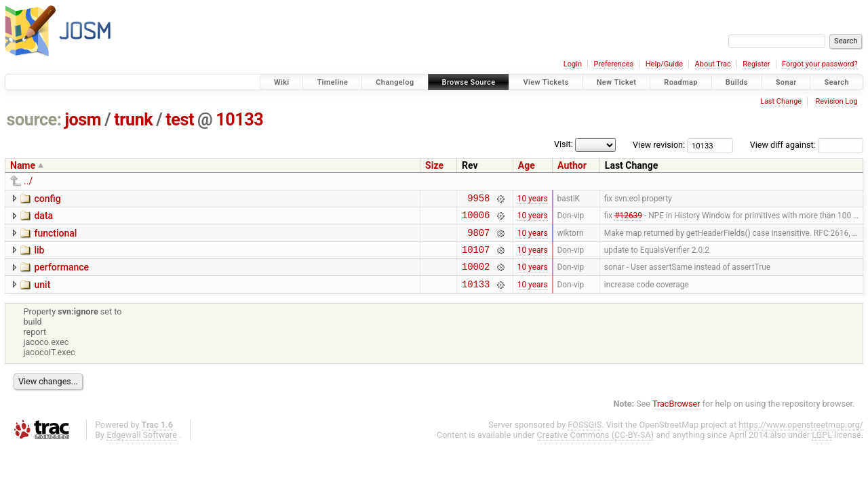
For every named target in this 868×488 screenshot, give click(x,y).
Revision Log (836, 101)
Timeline (332, 82)
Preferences (613, 64)
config (47, 199)
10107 (476, 257)
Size (434, 165)
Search (836, 82)
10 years (533, 199)
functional (55, 237)
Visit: (564, 144)
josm (83, 120)
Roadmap (681, 82)
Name (23, 165)
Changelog (395, 82)
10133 (239, 120)
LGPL (822, 447)
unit (42, 295)
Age (527, 165)
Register (756, 64)
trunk (133, 120)
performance (61, 275)
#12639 (628, 219)
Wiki (282, 82)
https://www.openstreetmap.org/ (801, 437)
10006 (476, 219)
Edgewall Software (142, 447)
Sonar (786, 82)
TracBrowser (676, 416)
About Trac (713, 64)
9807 (478, 238)
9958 (478, 200)
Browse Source (469, 82)
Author (572, 165)
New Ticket (617, 82)
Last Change (781, 101)
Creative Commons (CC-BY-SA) (596, 447)
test (180, 120)
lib (39, 256)
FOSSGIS (585, 437)
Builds (737, 82)
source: (34, 120)
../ (28, 181)
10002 (476, 276)
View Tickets (546, 82)
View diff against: (807, 145)
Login (573, 64)
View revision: (659, 145)
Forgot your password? (820, 64)
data (43, 218)
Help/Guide (664, 64)
